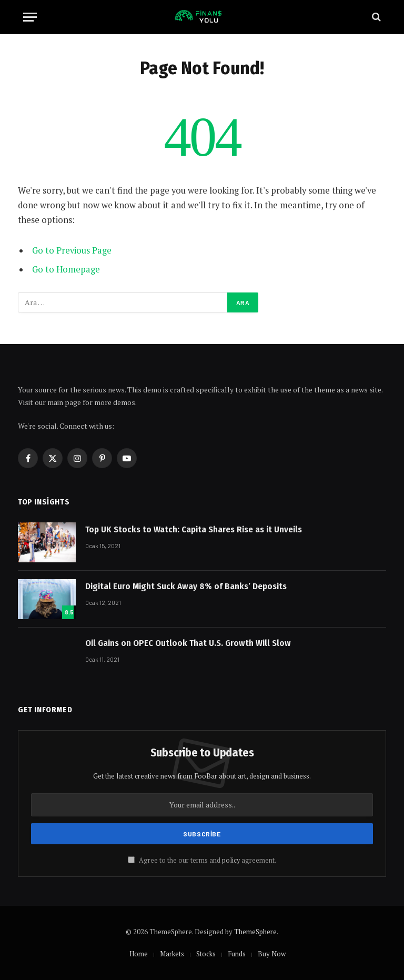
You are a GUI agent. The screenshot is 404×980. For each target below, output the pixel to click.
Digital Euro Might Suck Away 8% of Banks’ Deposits (186, 586)
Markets (172, 954)
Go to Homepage (66, 269)
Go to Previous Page (72, 250)
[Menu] (30, 17)
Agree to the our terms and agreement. (202, 860)
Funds (237, 954)
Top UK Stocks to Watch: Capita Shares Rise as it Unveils (194, 529)
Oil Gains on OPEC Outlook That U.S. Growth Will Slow (188, 643)
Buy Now (272, 954)
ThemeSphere (255, 932)
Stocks (206, 954)
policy (231, 860)
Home (139, 954)
